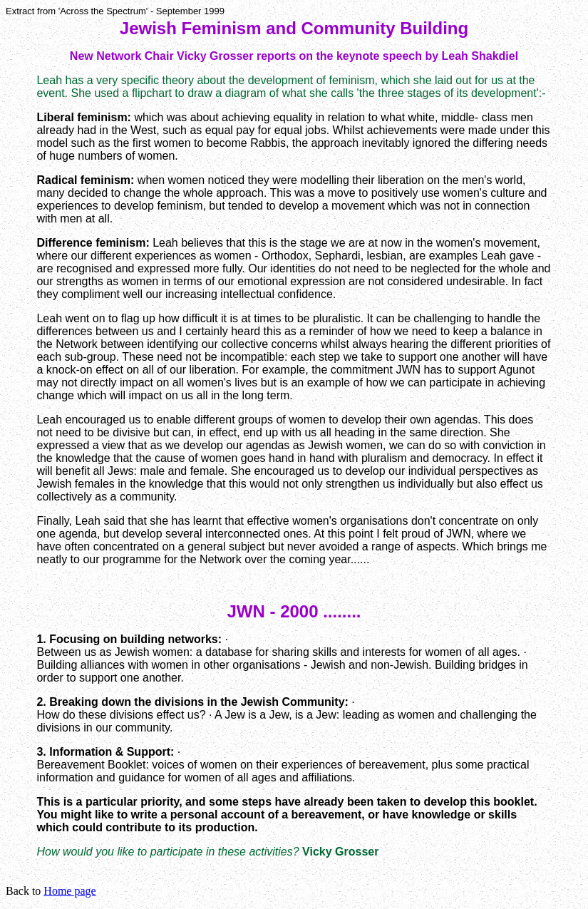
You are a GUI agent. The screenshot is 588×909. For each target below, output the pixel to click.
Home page (69, 891)
